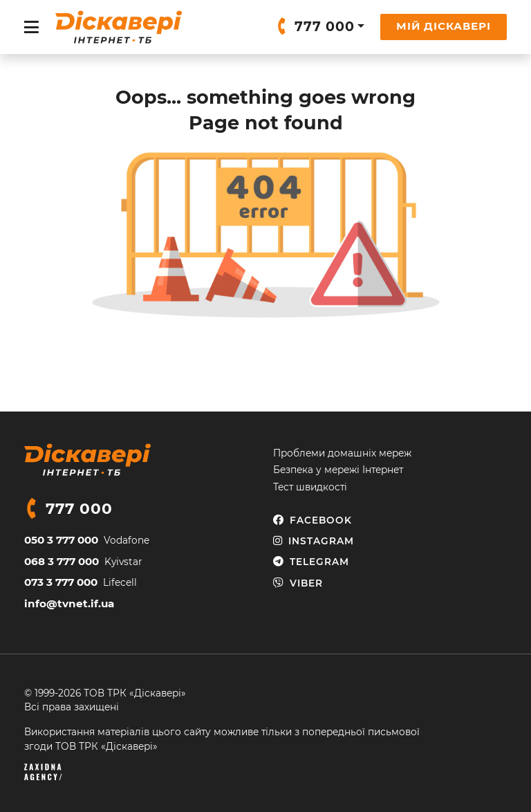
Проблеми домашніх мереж (342, 453)
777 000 (79, 508)
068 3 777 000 (62, 561)
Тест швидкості (310, 487)
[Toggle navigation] (32, 27)
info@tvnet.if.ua (69, 603)
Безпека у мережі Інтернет (338, 470)
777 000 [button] (325, 27)
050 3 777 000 (61, 540)
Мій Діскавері (444, 26)
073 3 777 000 (61, 582)
